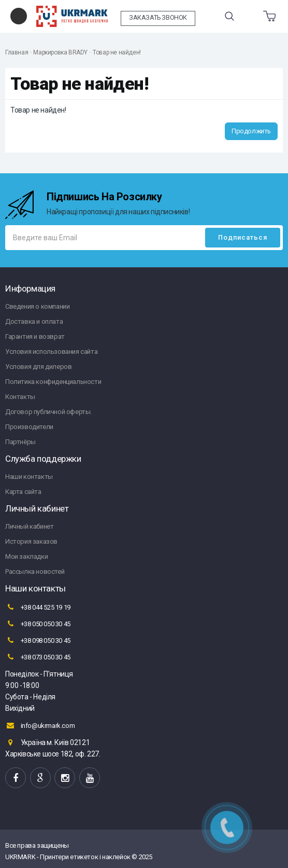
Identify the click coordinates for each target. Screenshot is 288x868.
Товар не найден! (117, 52)
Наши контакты (29, 477)
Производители (29, 427)
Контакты (20, 397)
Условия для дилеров (38, 367)
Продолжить (251, 131)
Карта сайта (23, 492)
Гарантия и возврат (35, 336)
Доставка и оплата (34, 321)
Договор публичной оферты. (48, 412)
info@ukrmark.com (40, 725)
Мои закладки (26, 556)
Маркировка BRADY (60, 52)
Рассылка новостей (35, 571)
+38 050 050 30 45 (38, 624)
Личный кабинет (29, 526)
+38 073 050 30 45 (38, 657)
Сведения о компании (37, 306)
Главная (17, 52)
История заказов (31, 541)
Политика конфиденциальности (53, 382)
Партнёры (20, 442)
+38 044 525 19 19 (38, 607)
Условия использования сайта (51, 352)
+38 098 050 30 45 (38, 640)
